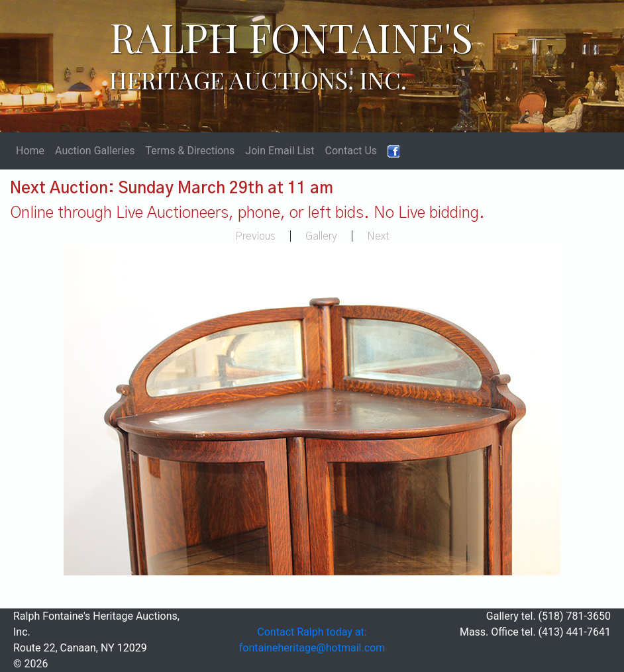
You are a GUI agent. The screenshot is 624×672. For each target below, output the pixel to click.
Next (378, 236)
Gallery (321, 236)
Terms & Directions (190, 151)
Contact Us (351, 151)
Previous (255, 236)
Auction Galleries (95, 151)
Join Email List (280, 151)
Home (30, 151)
